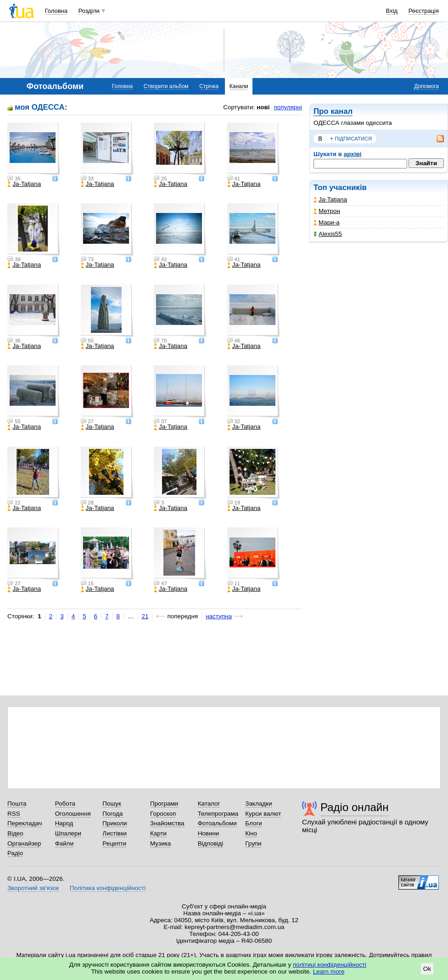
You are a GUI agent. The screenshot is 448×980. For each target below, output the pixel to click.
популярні (288, 107)
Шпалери (68, 833)
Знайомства (167, 823)
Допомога (426, 86)
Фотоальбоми (217, 823)
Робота (65, 804)
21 (145, 616)
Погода (112, 814)
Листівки (115, 833)
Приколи (115, 823)
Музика (160, 843)
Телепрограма (218, 814)
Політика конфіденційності (108, 888)
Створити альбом (166, 86)
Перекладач (25, 823)
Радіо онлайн (355, 807)
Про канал (333, 111)
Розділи (89, 11)
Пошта (17, 804)
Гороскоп (163, 814)
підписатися (351, 139)
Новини (209, 833)
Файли (64, 843)
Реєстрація (424, 11)
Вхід (392, 11)
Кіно (251, 833)
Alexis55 (328, 234)
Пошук (112, 804)
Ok (427, 969)
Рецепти (114, 843)
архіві (353, 154)
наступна (219, 616)
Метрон (327, 211)
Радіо (15, 853)
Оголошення (73, 814)
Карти (158, 833)
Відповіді (211, 843)
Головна (56, 11)
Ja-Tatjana (330, 199)
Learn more (329, 972)
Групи (253, 843)
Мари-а (327, 222)
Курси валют (263, 814)
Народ (64, 823)
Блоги (254, 823)
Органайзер (24, 843)
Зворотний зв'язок (33, 888)
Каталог (209, 804)
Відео (15, 833)
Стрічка (209, 86)
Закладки (258, 804)
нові (263, 107)
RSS (14, 814)
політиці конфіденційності (330, 965)
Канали (239, 86)
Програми (164, 804)
